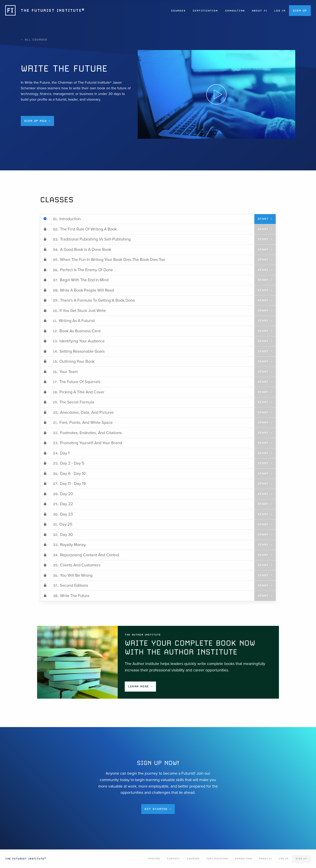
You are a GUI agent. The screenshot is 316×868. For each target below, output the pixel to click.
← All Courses (34, 40)
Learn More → (140, 686)
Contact (173, 859)
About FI (260, 11)
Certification (205, 11)
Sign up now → (37, 121)
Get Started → (158, 809)
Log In (280, 11)
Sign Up (300, 10)
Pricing (154, 859)
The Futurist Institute (26, 859)
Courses (178, 11)
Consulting (235, 11)
